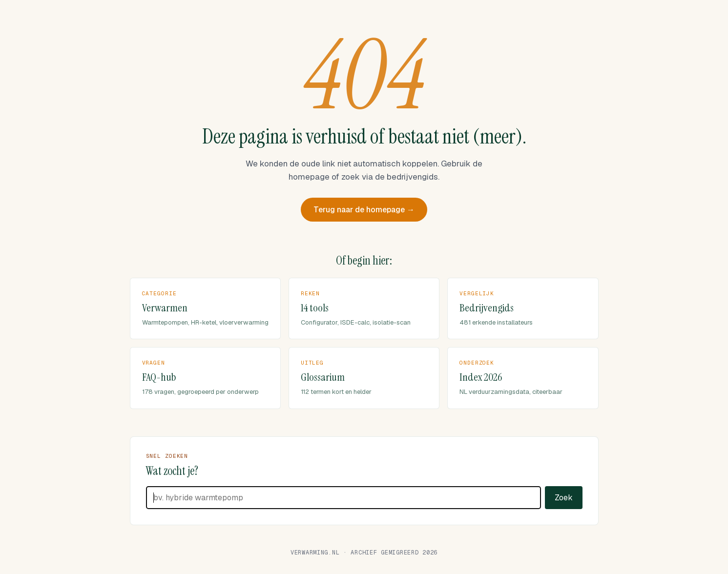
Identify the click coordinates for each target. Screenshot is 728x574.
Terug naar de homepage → (364, 196)
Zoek (564, 484)
